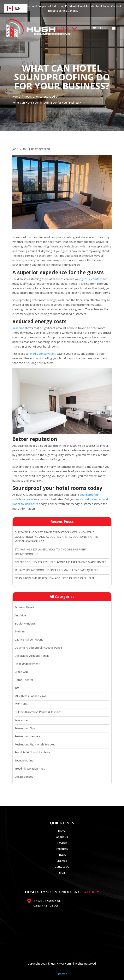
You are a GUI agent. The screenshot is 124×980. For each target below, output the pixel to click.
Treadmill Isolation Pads (30, 769)
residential (21, 720)
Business (20, 631)
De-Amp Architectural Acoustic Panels (38, 648)
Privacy (62, 855)
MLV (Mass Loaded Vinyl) (31, 696)
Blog (62, 872)
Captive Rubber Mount (29, 639)
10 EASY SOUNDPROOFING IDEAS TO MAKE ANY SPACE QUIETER (56, 570)
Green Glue (21, 672)
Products (62, 849)
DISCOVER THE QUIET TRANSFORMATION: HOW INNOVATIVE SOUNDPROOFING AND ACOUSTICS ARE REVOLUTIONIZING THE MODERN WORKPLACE (56, 537)
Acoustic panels (24, 607)
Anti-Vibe (20, 615)
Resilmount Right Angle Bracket (35, 744)
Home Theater (24, 680)
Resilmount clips (25, 728)
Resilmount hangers (27, 736)
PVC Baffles (22, 704)
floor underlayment (27, 664)
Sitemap (62, 861)
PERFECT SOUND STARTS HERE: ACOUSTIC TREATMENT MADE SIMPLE (60, 562)
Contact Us (62, 866)
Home (62, 831)
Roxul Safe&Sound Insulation (33, 752)
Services (62, 843)
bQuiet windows (25, 623)
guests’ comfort (92, 279)
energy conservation (42, 354)
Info (17, 688)
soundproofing (24, 760)
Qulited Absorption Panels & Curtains (38, 712)
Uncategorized (40, 149)
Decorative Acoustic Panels (32, 656)
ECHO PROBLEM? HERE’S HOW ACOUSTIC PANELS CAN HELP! (54, 578)
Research (18, 328)
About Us (62, 837)
